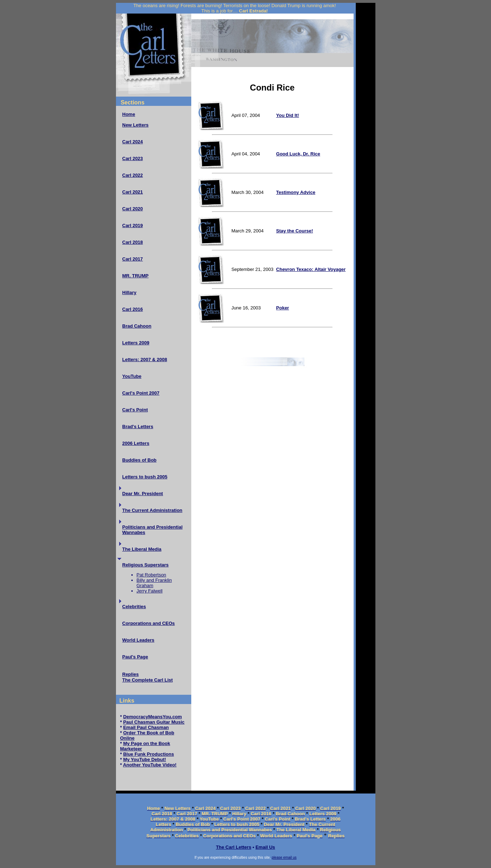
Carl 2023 (133, 158)
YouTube (132, 376)
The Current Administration (153, 510)
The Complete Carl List (148, 680)
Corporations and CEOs (149, 623)
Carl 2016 (133, 309)
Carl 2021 (133, 192)
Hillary (130, 292)
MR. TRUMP (136, 276)
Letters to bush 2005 (145, 477)
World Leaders (138, 640)
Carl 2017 (133, 259)
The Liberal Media (142, 549)
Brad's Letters (138, 427)
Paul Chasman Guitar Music (154, 722)
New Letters (136, 125)
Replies (131, 674)
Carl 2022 (133, 175)
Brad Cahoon (137, 326)
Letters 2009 (136, 343)
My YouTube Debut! (145, 759)
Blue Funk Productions (148, 754)
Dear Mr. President (143, 494)
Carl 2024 (133, 142)
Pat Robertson (151, 575)
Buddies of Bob (140, 460)
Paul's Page (135, 657)
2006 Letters (136, 443)
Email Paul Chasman (146, 727)
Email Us (265, 847)
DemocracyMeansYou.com (153, 717)
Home (129, 114)
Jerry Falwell (150, 591)
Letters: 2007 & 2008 (145, 359)
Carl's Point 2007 (141, 393)
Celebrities (134, 607)
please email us (284, 857)
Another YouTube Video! (150, 765)
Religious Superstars (146, 565)
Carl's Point (135, 410)
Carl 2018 (133, 242)
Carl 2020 (133, 209)
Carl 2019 (133, 225)
